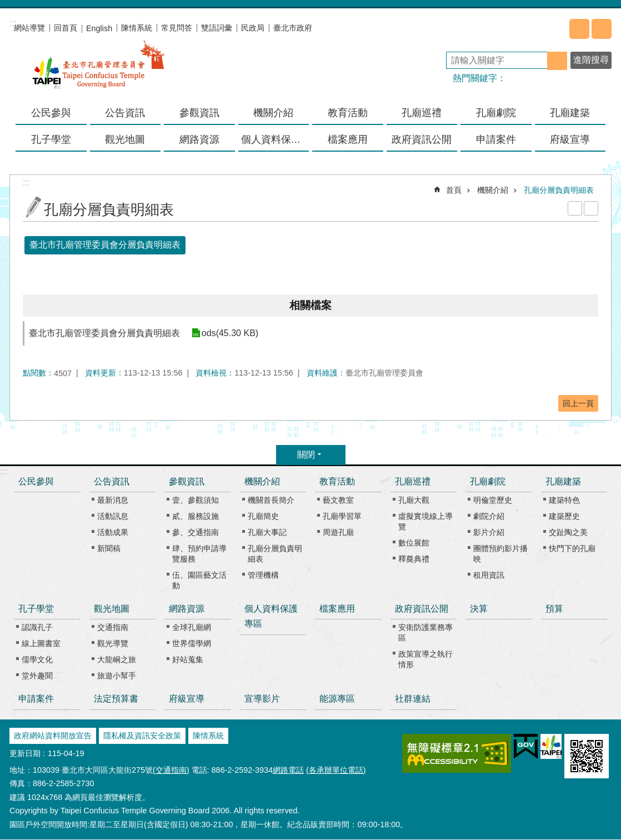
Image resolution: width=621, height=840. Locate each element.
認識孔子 (37, 627)
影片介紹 (489, 532)
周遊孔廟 (338, 532)
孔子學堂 (36, 609)
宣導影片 (262, 699)
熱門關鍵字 (475, 78)
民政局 (253, 28)
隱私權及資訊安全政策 (142, 736)
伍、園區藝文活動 (199, 580)
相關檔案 (310, 305)
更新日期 (25, 753)
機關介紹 (493, 190)
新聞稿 (109, 548)
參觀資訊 (187, 481)
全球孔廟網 (192, 627)
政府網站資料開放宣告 (53, 736)
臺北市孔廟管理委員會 (98, 72)
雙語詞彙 (217, 28)
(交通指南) (171, 770)
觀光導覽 (113, 643)
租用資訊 (489, 575)
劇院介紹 (489, 516)
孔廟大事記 (267, 532)
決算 (479, 609)
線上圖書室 (41, 643)
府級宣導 (570, 139)
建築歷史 (564, 516)
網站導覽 (29, 28)
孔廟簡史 (263, 516)
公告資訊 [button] (125, 113)
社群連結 (413, 699)
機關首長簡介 (271, 500)
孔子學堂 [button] (51, 139)
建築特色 (564, 500)
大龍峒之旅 (117, 659)
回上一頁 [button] (578, 403)
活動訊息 (113, 516)
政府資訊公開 (422, 609)
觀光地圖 (112, 609)
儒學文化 (37, 659)
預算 (554, 609)
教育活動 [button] (348, 113)
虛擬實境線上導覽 (425, 521)
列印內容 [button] (575, 208)
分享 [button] (579, 29)
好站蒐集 (188, 659)
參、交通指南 (196, 532)
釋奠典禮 (414, 559)
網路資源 (187, 609)
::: (4, 471)
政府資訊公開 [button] (422, 139)
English (99, 28)
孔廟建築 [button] (570, 113)
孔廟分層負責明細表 (559, 190)
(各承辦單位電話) (336, 770)
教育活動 (337, 481)
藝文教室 (338, 500)
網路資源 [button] (199, 139)
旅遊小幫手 (117, 676)
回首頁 (66, 28)
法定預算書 (116, 699)
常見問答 (177, 28)
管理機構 (263, 575)
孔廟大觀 (414, 500)
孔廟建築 (563, 481)
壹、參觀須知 (196, 500)
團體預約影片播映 (500, 554)
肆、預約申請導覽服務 (199, 554)
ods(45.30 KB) (229, 333)
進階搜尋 (591, 60)
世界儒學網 (192, 643)
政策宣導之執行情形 (425, 659)
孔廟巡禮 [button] (422, 113)
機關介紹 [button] (273, 113)
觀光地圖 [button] (125, 139)
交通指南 (113, 627)
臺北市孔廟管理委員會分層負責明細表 (105, 245)
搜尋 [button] (557, 61)
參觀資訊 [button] (199, 113)
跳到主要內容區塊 (6, 6)
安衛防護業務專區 (425, 632)
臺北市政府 (293, 28)
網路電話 (288, 770)
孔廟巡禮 (413, 481)
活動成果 (113, 532)
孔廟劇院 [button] (496, 113)
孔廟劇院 (488, 481)
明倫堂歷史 (493, 500)
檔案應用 (348, 139)
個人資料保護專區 (275, 139)
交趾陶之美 (568, 532)
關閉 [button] (306, 455)
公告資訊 (112, 481)
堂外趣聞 (37, 676)
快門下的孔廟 (572, 548)
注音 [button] (591, 208)
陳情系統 (137, 28)
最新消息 (113, 500)
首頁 (454, 190)
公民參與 (51, 113)
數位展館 (414, 543)
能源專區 (337, 699)
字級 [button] (602, 29)
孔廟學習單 (342, 516)
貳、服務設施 (196, 516)
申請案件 (496, 139)
